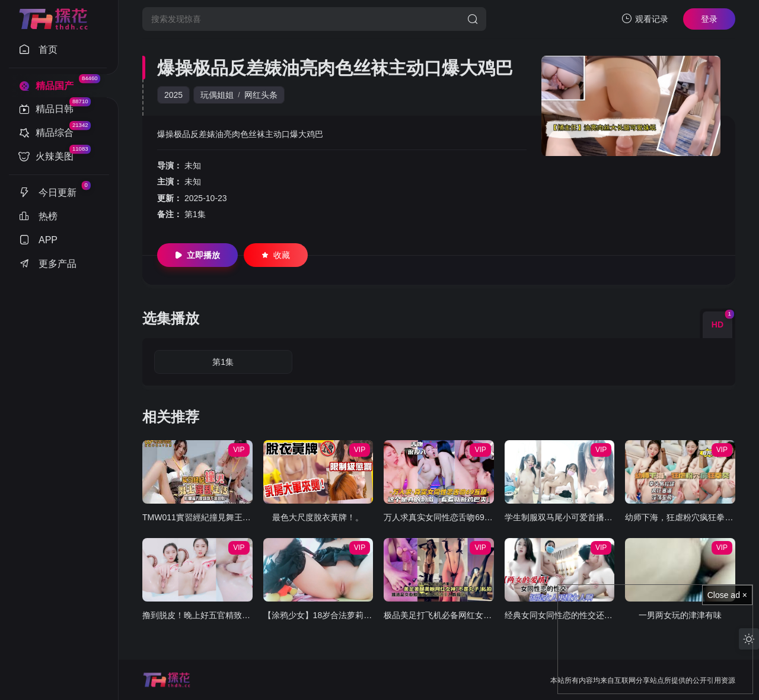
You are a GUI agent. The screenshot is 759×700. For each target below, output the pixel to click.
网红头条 (261, 95)
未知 (193, 166)
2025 (173, 95)
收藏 (276, 255)
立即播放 (197, 255)
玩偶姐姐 (217, 95)
